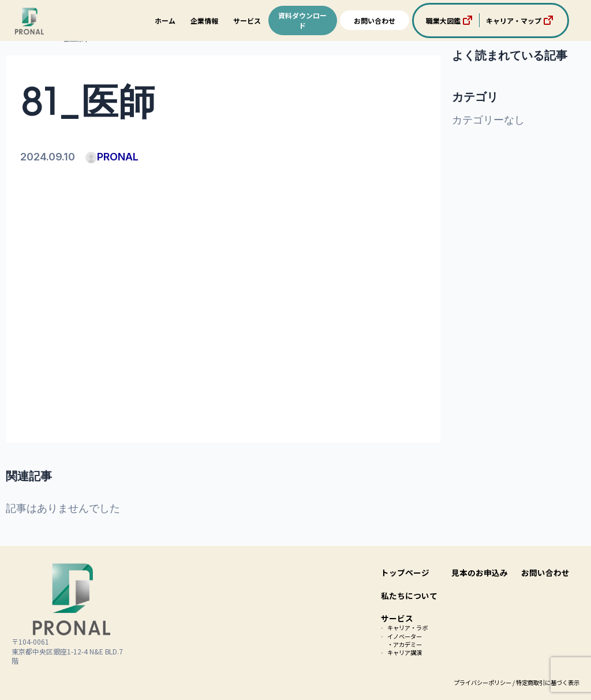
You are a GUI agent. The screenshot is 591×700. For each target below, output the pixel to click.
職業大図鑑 (450, 20)
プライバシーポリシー (482, 682)
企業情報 (204, 20)
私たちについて (409, 596)
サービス (247, 20)
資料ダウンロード (302, 20)
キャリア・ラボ (407, 628)
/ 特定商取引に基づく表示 (546, 682)
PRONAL (112, 157)
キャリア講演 (405, 652)
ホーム (165, 20)
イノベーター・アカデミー (405, 640)
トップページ (405, 572)
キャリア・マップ (521, 20)
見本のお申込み (480, 572)
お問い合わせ (375, 20)
